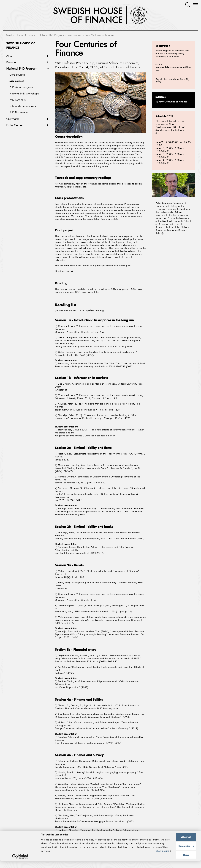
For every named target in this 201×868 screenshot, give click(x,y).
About (10, 56)
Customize (186, 853)
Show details (162, 858)
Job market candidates (23, 106)
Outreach (13, 119)
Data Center (15, 125)
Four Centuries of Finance (99, 35)
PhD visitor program (21, 87)
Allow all (186, 844)
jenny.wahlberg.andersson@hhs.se (173, 69)
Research (12, 62)
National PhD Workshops (24, 94)
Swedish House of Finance (21, 35)
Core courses (17, 75)
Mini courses (74, 35)
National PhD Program (51, 35)
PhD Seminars (18, 100)
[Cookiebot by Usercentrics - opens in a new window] (20, 864)
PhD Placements (19, 113)
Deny (186, 862)
